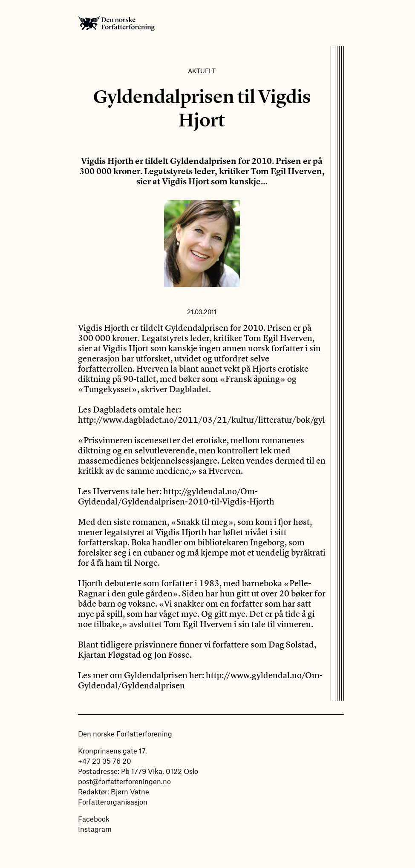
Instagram (95, 829)
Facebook (94, 819)
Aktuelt (202, 71)
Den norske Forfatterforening (116, 23)
